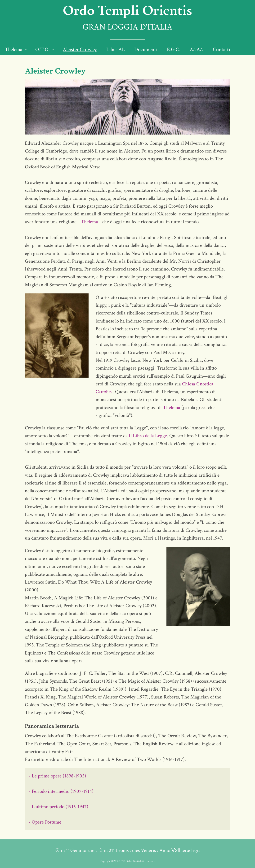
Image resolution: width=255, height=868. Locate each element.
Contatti (221, 50)
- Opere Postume (45, 822)
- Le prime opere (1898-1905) (57, 776)
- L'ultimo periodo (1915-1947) (58, 807)
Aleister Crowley (80, 50)
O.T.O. (42, 50)
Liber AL (116, 50)
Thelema (13, 50)
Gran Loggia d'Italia (127, 28)
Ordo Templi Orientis (127, 10)
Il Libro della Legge (148, 436)
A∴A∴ (197, 50)
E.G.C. (174, 50)
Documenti (146, 50)
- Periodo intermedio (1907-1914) (61, 791)
